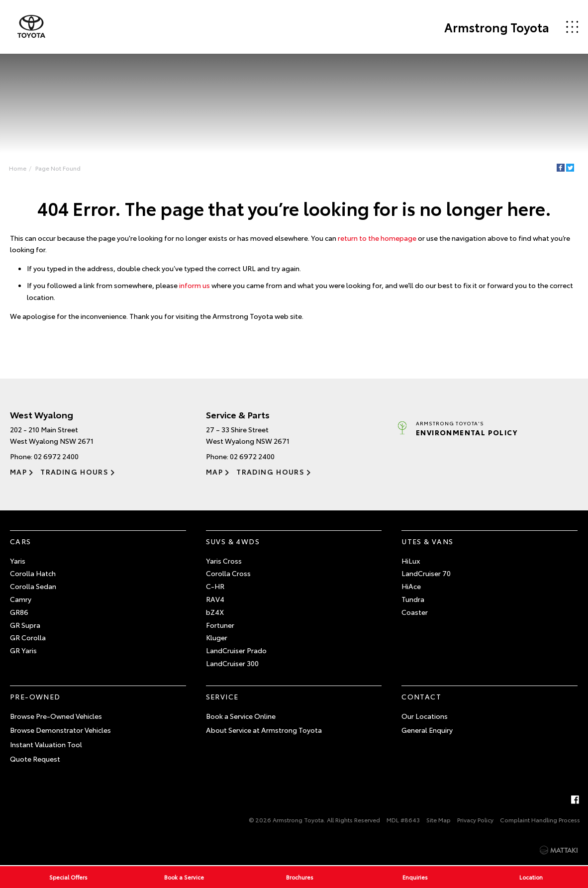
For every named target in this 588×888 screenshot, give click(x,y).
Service (222, 696)
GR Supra (25, 625)
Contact (421, 696)
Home (18, 168)
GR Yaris (23, 650)
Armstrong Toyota (497, 27)
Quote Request (35, 759)
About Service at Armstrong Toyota (264, 730)
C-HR (215, 586)
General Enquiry (427, 730)
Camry (21, 599)
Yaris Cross (224, 561)
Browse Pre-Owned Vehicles (56, 716)
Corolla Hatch (33, 573)
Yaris (18, 561)
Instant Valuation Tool (46, 744)
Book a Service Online (241, 716)
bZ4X (215, 612)
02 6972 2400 (56, 456)
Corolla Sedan (33, 586)
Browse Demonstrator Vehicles (60, 730)
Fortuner (220, 625)
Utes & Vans (427, 541)
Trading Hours (74, 472)
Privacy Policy (475, 820)
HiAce (411, 586)
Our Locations (425, 716)
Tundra (413, 599)
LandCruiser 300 (232, 663)
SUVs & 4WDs (233, 541)
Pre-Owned (35, 696)
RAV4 (215, 599)
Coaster (415, 612)
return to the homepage (377, 238)
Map (18, 472)
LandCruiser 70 (426, 573)
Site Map (439, 820)
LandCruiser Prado (236, 650)
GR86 (19, 612)
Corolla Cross (228, 573)
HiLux (411, 561)
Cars (21, 541)
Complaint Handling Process (540, 820)
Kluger (217, 637)
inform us (195, 285)
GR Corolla (28, 637)
